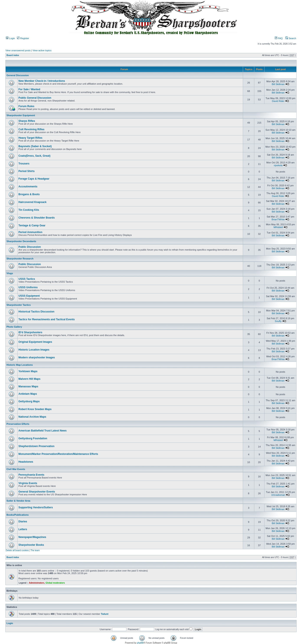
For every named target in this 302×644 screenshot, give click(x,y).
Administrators (37, 583)
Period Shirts (27, 171)
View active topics (42, 50)
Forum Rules (26, 106)
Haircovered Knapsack (32, 202)
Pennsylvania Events (31, 475)
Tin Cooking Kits (29, 210)
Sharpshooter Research (20, 259)
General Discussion (18, 75)
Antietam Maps (28, 394)
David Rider (278, 101)
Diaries (23, 522)
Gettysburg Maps (29, 401)
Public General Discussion (35, 98)
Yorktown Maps (28, 371)
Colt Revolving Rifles (31, 129)
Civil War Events (16, 469)
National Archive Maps (32, 417)
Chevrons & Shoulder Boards (37, 218)
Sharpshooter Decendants (21, 241)
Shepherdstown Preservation (36, 446)
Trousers (24, 164)
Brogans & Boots (29, 194)
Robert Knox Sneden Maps (35, 409)
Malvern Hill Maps (29, 379)
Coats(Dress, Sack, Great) (34, 156)
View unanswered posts (18, 50)
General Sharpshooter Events (37, 492)
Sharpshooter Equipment (21, 115)
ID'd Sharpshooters (30, 332)
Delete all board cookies (17, 550)
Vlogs (10, 273)
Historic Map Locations (20, 365)
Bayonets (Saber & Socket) (35, 146)
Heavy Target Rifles (30, 138)
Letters (23, 529)
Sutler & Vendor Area (18, 501)
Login (10, 38)
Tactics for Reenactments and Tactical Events (47, 319)
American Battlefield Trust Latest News (42, 431)
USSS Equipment (29, 296)
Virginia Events (28, 483)
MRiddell (278, 227)
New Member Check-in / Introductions (42, 81)
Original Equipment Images (35, 342)
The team (35, 550)
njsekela (278, 165)
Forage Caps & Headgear (34, 179)
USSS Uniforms (28, 287)
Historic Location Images (34, 350)
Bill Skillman (278, 84)
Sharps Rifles (27, 121)
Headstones (26, 462)
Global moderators (55, 583)
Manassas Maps (28, 386)
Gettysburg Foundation (33, 438)
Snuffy (278, 321)
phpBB (140, 643)
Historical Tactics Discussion (36, 312)
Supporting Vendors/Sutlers (36, 507)
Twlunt (105, 614)
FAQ (279, 38)
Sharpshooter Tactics (19, 305)
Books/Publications (18, 515)
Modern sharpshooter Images (37, 357)
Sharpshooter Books (31, 545)
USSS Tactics (27, 279)
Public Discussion (30, 247)
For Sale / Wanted (29, 89)
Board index (13, 55)
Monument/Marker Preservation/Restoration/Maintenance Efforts (58, 454)
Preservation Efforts (18, 424)
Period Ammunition (30, 232)
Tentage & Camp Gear (32, 225)
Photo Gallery (14, 327)
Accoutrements (28, 187)
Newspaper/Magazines (32, 537)
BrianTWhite (278, 219)
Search (291, 38)
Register (23, 38)
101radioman (278, 495)
